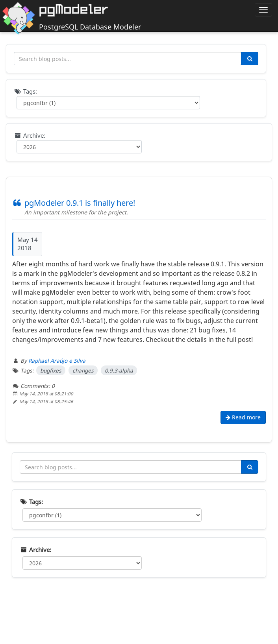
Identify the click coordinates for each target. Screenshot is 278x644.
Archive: (30, 135)
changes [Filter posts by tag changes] (83, 370)
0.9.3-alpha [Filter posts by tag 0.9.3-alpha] (119, 370)
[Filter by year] (79, 147)
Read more (243, 417)
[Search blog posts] (128, 59)
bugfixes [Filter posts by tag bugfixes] (51, 370)
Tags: (25, 91)
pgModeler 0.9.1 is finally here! (74, 203)
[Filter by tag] (108, 103)
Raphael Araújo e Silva (57, 361)
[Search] (250, 59)
